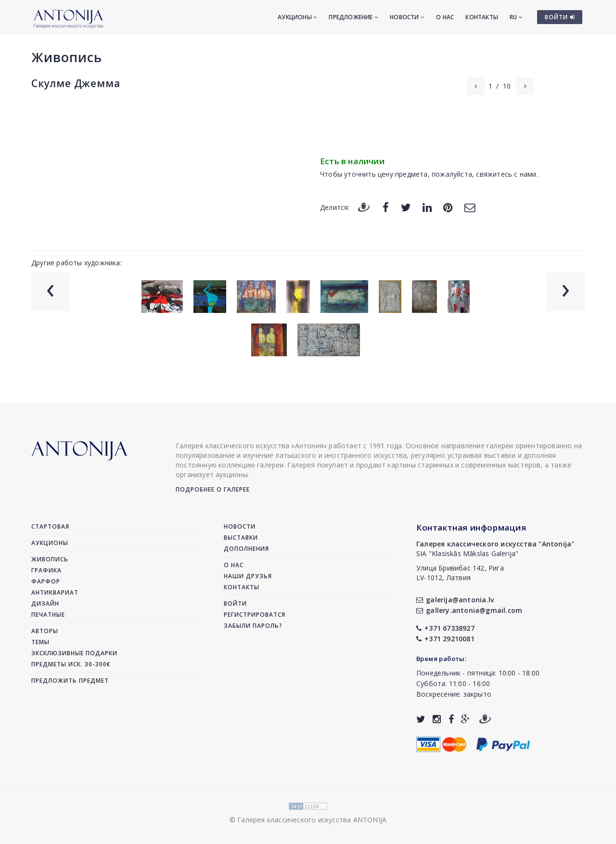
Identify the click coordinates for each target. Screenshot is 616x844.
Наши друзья (248, 576)
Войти (235, 604)
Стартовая (50, 526)
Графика (46, 570)
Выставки (241, 538)
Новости (407, 17)
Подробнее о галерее (213, 489)
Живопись (67, 57)
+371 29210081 (445, 639)
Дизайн (45, 604)
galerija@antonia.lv (455, 600)
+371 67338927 (445, 628)
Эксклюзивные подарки (74, 653)
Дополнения (246, 549)
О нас (445, 17)
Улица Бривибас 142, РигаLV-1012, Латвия (460, 573)
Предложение (353, 17)
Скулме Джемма (76, 83)
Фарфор (46, 581)
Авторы (45, 631)
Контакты (482, 17)
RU (516, 17)
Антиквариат (55, 592)
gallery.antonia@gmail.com (469, 610)
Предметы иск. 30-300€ (71, 664)
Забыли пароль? (253, 626)
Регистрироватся (255, 615)
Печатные (48, 615)
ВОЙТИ (560, 17)
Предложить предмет (70, 681)
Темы (40, 642)
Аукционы (297, 17)
